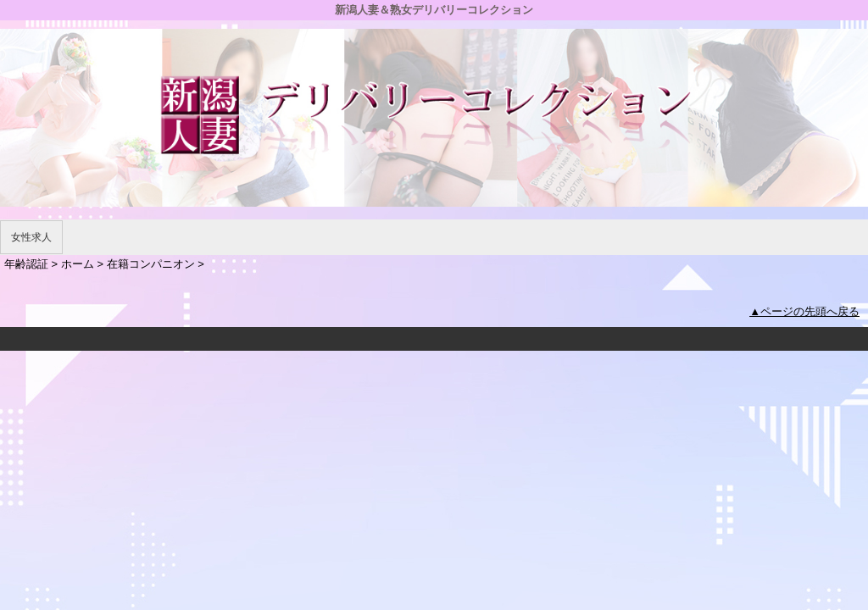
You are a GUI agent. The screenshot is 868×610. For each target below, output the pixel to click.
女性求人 (31, 237)
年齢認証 (26, 264)
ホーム (78, 264)
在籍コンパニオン (151, 264)
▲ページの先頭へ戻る (804, 311)
